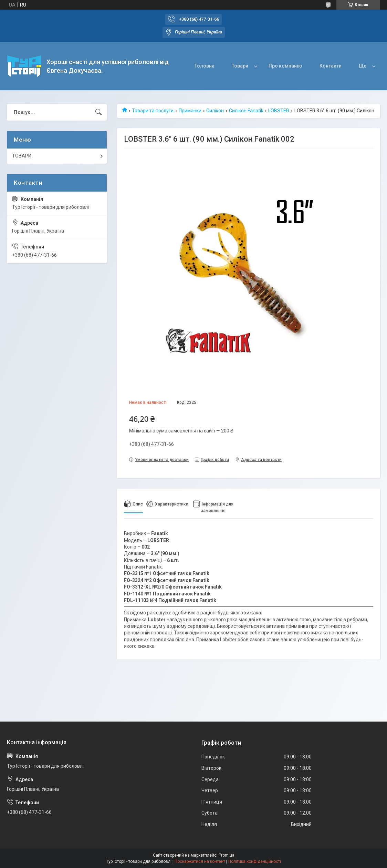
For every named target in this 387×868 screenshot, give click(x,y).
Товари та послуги (153, 111)
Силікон (215, 111)
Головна (205, 66)
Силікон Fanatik (246, 111)
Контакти (331, 66)
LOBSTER (279, 111)
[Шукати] (98, 112)
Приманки (190, 111)
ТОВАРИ (22, 156)
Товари (240, 66)
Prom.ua (227, 855)
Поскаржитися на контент (200, 861)
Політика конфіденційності (255, 861)
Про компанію (285, 66)
